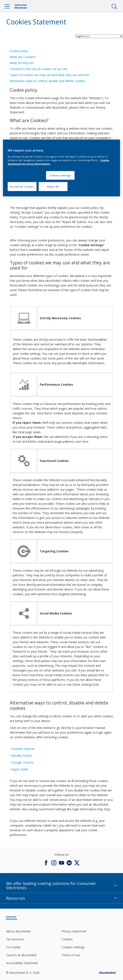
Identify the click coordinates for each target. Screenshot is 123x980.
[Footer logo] (24, 918)
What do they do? (22, 63)
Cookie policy (19, 51)
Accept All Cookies (22, 186)
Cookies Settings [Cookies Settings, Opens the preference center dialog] (60, 175)
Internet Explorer (23, 749)
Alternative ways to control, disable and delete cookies (48, 81)
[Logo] (21, 6)
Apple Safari (20, 769)
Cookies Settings (73, 947)
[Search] (114, 6)
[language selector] (99, 36)
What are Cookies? (23, 57)
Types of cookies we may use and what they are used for (50, 75)
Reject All (53, 186)
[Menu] (7, 6)
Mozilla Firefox (22, 756)
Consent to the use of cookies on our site (39, 69)
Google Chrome (23, 762)
